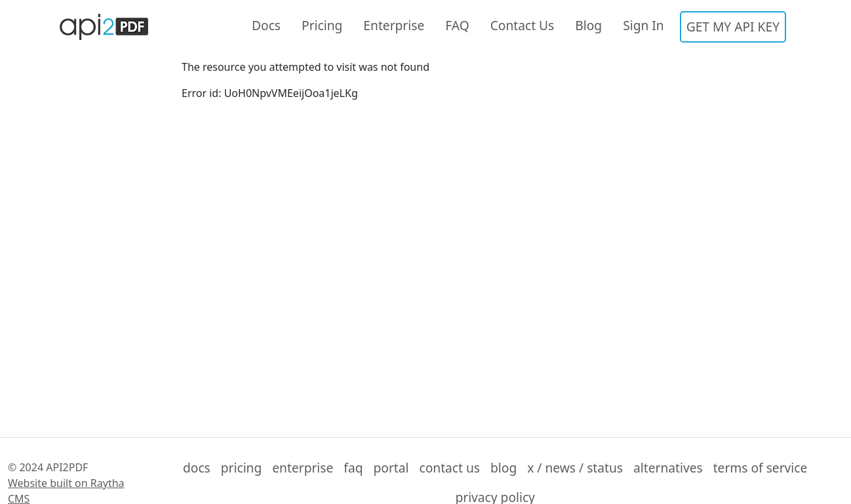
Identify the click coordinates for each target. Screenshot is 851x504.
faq (353, 468)
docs (197, 468)
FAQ (457, 25)
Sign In (643, 25)
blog (504, 468)
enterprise (303, 468)
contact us (449, 468)
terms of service (761, 468)
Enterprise (394, 25)
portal (391, 468)
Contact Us (523, 25)
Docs (266, 25)
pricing (242, 468)
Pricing (322, 25)
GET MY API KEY (733, 27)
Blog (588, 25)
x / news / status (575, 468)
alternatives (668, 468)
